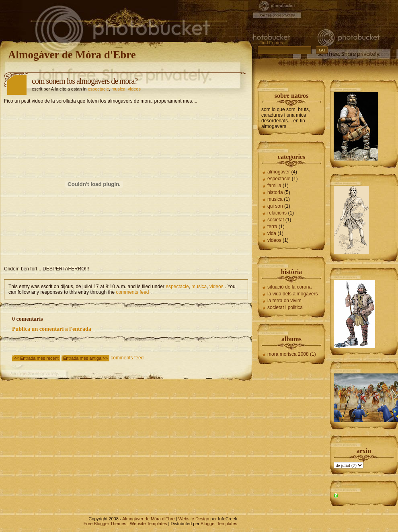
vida (272, 233)
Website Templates (149, 524)
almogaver (279, 172)
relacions (277, 213)
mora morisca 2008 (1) (292, 354)
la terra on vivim (284, 301)
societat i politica (285, 307)
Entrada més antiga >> (85, 358)
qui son (275, 206)
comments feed (133, 292)
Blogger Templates (219, 524)
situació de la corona (289, 287)
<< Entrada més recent (36, 358)
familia (274, 186)
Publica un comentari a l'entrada (52, 329)
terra (272, 227)
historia (275, 192)
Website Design (194, 519)
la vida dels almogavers (292, 294)
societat (276, 220)
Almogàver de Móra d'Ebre (72, 55)
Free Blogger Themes (105, 524)
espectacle (98, 89)
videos (134, 89)
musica (118, 89)
